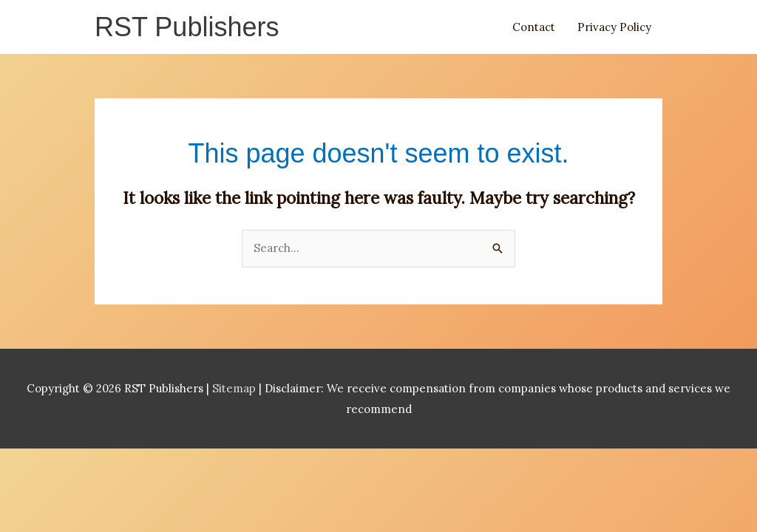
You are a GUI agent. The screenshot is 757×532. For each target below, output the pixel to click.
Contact (534, 27)
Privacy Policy (614, 27)
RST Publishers (187, 27)
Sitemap (235, 388)
